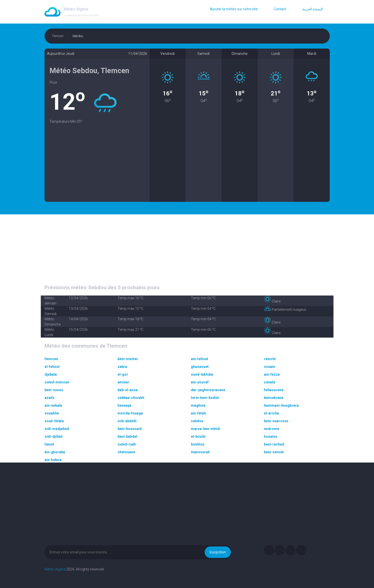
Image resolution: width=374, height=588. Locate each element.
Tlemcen (58, 36)
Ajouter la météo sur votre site (234, 9)
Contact (280, 9)
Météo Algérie (55, 569)
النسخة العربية (313, 9)
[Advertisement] (97, 167)
